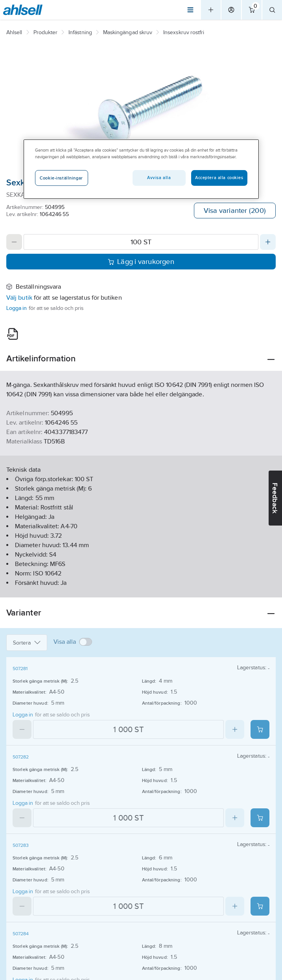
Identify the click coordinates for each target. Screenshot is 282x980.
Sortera (27, 643)
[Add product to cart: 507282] (260, 818)
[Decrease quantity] (14, 242)
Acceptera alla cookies (219, 178)
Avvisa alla (159, 178)
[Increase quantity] (268, 242)
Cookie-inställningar (61, 178)
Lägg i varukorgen (141, 262)
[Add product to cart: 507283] (260, 906)
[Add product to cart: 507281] (260, 729)
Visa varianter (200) (235, 211)
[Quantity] (141, 242)
